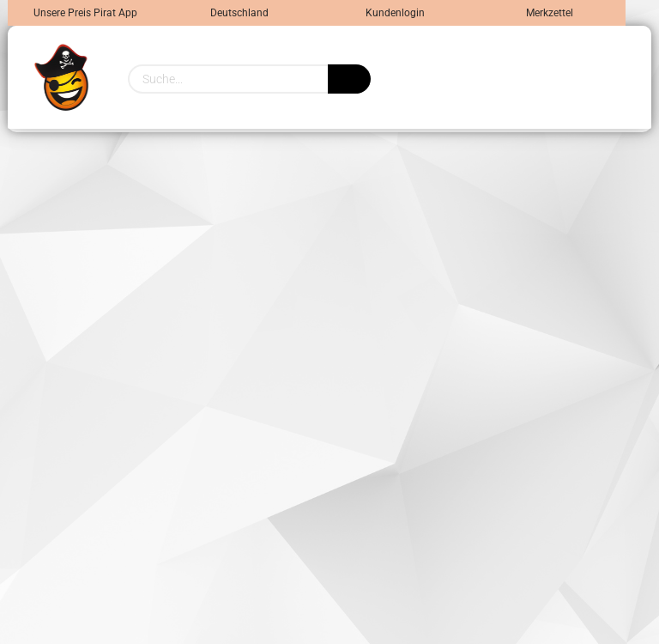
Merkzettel (548, 13)
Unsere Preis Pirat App (85, 13)
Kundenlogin (394, 13)
